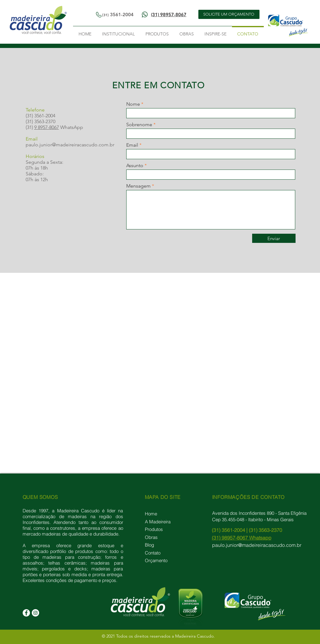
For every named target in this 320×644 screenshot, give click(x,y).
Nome (133, 104)
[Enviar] (274, 238)
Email (132, 145)
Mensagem (138, 186)
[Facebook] (26, 613)
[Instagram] (35, 613)
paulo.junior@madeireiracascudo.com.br (70, 145)
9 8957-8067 (47, 127)
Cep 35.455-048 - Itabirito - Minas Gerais (253, 520)
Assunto (135, 166)
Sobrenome (139, 125)
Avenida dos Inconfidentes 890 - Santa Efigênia (259, 513)
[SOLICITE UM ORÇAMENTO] (229, 14)
